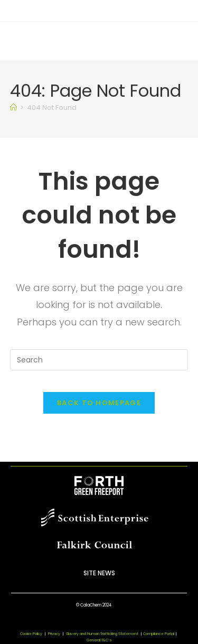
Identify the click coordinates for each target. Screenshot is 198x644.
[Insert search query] (99, 360)
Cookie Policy (31, 634)
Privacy (54, 634)
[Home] (13, 108)
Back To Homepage (99, 403)
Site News (99, 573)
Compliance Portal (159, 634)
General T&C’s (99, 640)
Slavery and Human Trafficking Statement (105, 634)
